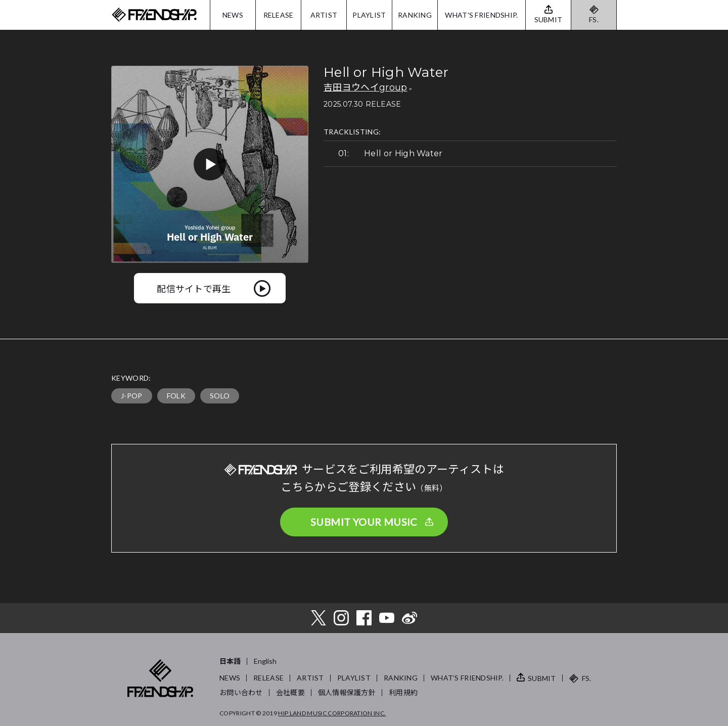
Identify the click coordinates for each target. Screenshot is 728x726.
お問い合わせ (241, 692)
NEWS (233, 15)
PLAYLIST (369, 15)
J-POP (132, 396)
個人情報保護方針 (347, 692)
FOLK (176, 396)
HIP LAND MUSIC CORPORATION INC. (332, 713)
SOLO (220, 396)
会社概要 (290, 692)
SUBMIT (542, 678)
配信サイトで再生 (194, 288)
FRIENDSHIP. (154, 15)
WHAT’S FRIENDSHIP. (467, 678)
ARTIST (324, 15)
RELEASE (279, 15)
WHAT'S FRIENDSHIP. (481, 15)
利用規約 (403, 692)
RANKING (415, 15)
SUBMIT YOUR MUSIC (364, 522)
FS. (594, 19)
